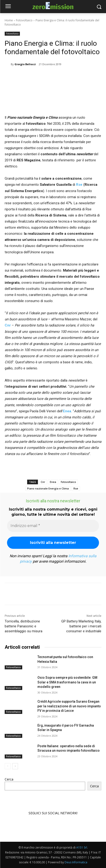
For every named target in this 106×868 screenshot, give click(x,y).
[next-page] (15, 766)
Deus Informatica (76, 862)
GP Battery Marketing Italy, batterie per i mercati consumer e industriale (81, 626)
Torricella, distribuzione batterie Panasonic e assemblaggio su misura (24, 626)
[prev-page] (8, 766)
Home (9, 20)
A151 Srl (82, 847)
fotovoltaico (68, 482)
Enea (53, 482)
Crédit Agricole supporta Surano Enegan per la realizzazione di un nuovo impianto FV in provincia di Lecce (69, 706)
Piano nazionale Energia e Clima (48, 488)
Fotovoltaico (24, 20)
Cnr (43, 482)
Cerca (9, 779)
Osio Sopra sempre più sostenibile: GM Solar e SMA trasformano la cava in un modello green (67, 682)
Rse (79, 185)
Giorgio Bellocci (25, 64)
